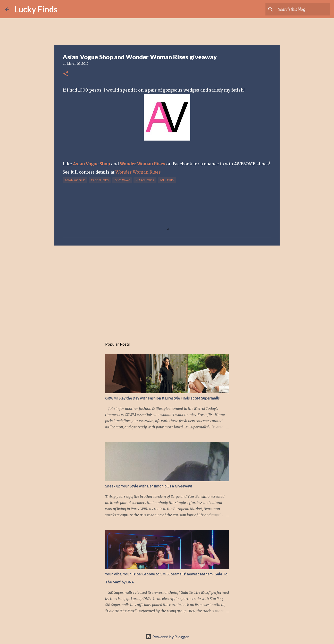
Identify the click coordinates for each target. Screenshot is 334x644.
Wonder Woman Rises (143, 164)
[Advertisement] (167, 289)
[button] (66, 74)
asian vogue (75, 180)
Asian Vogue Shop (91, 164)
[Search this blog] (303, 9)
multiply (167, 180)
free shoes (100, 180)
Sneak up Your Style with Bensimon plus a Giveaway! (149, 486)
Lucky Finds (36, 9)
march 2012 (145, 180)
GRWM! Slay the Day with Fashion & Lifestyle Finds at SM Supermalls (162, 398)
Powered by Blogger (167, 637)
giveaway (122, 180)
